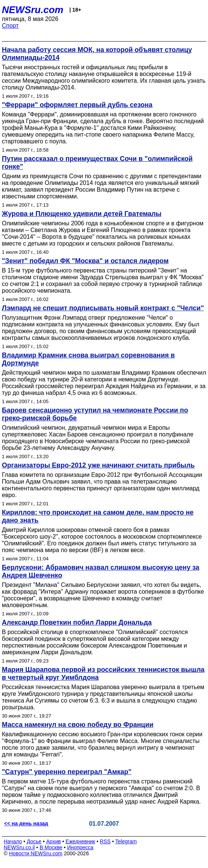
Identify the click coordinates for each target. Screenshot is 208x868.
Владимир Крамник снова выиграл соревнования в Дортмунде (88, 359)
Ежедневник (80, 841)
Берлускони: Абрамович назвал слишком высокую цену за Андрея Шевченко (101, 571)
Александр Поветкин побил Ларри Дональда (77, 622)
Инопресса (80, 847)
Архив (54, 841)
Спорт (10, 26)
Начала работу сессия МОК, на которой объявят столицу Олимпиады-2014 (97, 54)
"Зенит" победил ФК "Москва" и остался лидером (85, 261)
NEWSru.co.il (19, 847)
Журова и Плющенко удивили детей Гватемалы (82, 214)
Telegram (126, 841)
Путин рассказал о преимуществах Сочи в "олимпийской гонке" (97, 163)
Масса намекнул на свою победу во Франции (78, 725)
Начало (13, 841)
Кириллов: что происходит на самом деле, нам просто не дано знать (98, 516)
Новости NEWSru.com (36, 853)
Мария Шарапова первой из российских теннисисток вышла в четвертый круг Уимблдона (103, 674)
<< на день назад (26, 823)
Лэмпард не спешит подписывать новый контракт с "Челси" (103, 308)
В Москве (51, 847)
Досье (34, 841)
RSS (105, 841)
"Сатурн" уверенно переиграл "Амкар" (67, 772)
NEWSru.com (33, 10)
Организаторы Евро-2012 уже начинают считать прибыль (98, 465)
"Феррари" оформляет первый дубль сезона (77, 105)
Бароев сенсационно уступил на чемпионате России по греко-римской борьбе (95, 414)
